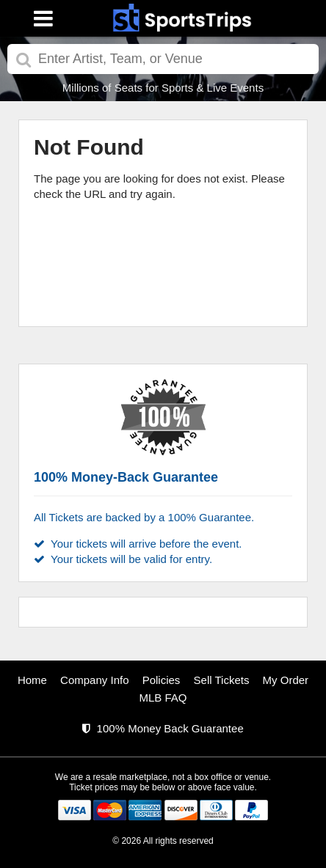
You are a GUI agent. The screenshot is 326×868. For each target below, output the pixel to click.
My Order (286, 680)
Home (32, 680)
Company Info (94, 680)
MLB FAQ (163, 698)
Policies (162, 680)
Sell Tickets (222, 680)
